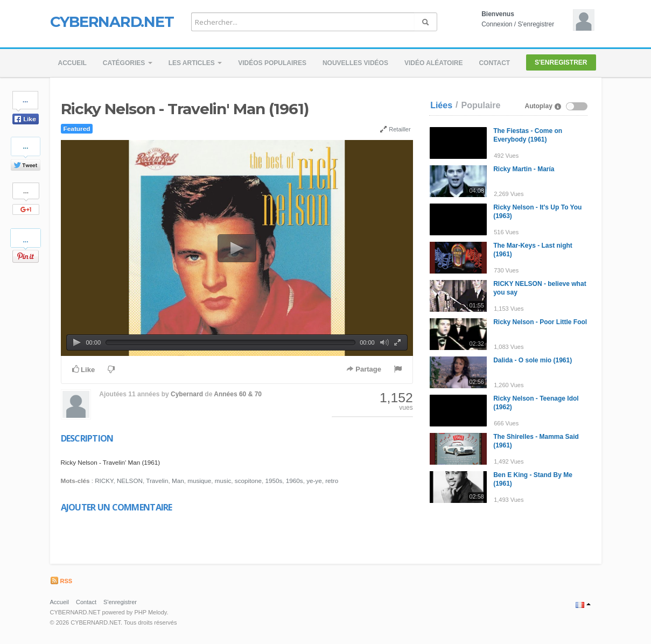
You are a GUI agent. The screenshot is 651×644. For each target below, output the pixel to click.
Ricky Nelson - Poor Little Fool (540, 322)
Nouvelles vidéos (355, 63)
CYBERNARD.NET (112, 22)
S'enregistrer (536, 24)
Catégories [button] (128, 63)
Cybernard (187, 394)
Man (178, 481)
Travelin (157, 481)
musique (199, 481)
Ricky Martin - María (524, 169)
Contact (494, 63)
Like (84, 369)
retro (332, 481)
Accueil (72, 63)
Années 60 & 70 (238, 394)
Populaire (481, 105)
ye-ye (314, 481)
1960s (295, 481)
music (223, 481)
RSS (61, 581)
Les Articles (195, 63)
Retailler (395, 129)
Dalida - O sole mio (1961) (533, 360)
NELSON (130, 481)
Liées (441, 105)
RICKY (104, 481)
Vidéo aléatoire (433, 63)
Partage (364, 369)
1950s (274, 481)
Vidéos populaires (272, 63)
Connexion (497, 24)
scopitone (248, 481)
